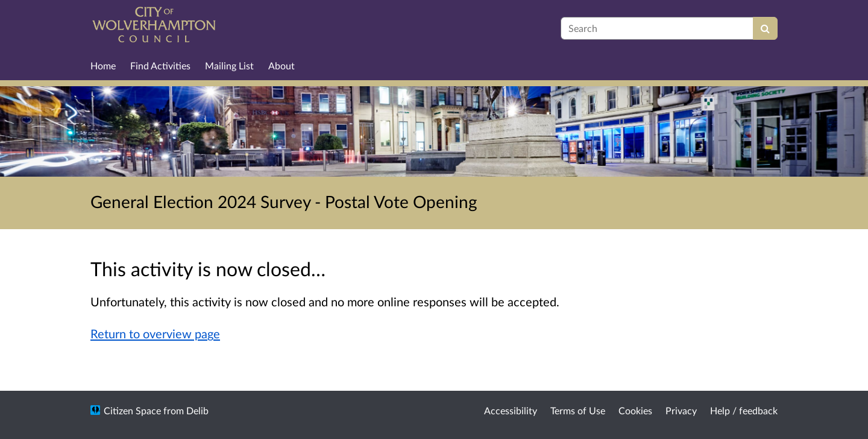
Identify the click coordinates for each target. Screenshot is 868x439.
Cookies (635, 410)
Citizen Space (132, 410)
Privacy (681, 410)
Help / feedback (744, 410)
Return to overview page (155, 333)
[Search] (765, 28)
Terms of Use (578, 410)
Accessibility (511, 410)
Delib (197, 410)
